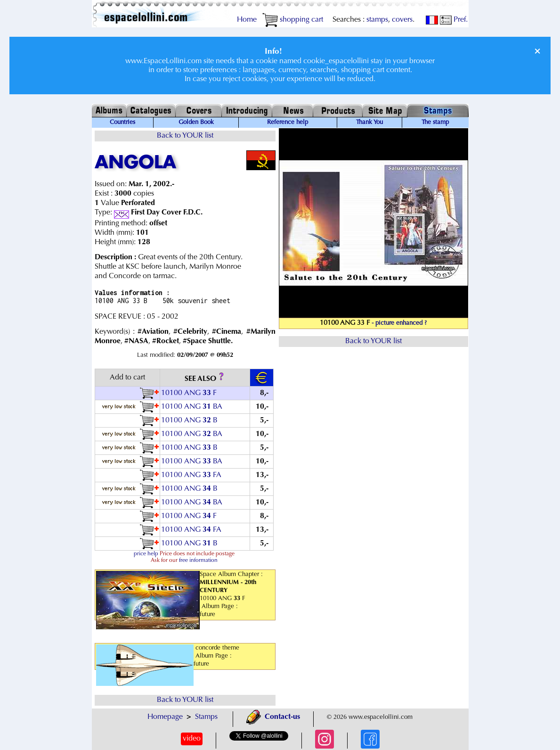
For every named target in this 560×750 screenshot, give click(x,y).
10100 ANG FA (191, 475)
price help (146, 554)
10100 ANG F (189, 393)
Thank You (369, 123)
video (192, 739)
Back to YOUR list (185, 136)
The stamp (435, 123)
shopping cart (293, 20)
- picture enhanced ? (399, 323)
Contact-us (273, 717)
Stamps (206, 717)
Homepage (165, 717)
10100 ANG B (189, 420)
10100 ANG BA (192, 407)
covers (402, 20)
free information (198, 560)
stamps (377, 20)
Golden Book (196, 123)
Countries (122, 123)
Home (247, 20)
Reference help (288, 123)
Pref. (454, 20)
